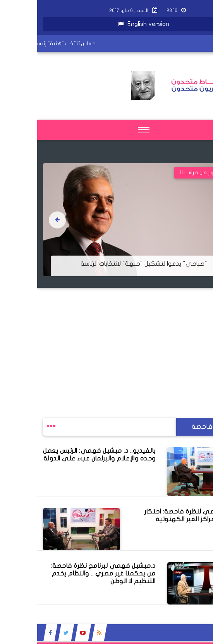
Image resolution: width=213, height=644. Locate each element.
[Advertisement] (106, 342)
